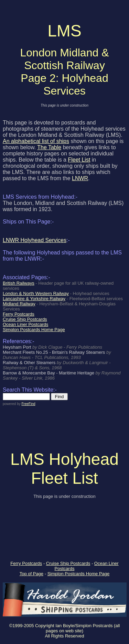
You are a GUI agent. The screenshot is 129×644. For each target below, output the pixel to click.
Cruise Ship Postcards (68, 563)
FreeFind (28, 404)
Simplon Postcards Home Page (79, 574)
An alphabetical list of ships (36, 141)
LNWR (80, 178)
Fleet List (79, 160)
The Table (49, 147)
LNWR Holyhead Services (35, 240)
